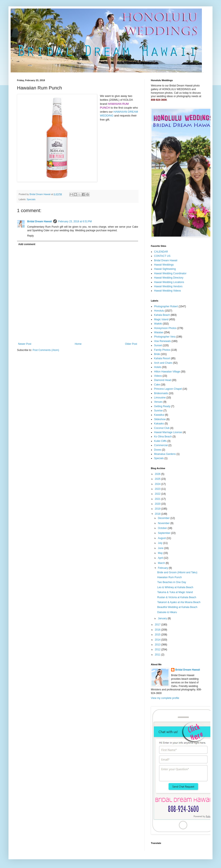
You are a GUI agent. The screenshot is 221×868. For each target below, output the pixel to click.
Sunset (158, 345)
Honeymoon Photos (165, 328)
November (164, 523)
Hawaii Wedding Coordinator (170, 273)
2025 (158, 479)
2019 (158, 509)
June (161, 548)
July (161, 543)
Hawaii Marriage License (168, 432)
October (163, 528)
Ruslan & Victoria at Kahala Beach (177, 597)
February (163, 568)
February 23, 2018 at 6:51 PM (75, 221)
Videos (158, 376)
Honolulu (159, 311)
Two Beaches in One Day (172, 582)
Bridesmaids (161, 393)
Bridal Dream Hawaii (40, 221)
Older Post (131, 344)
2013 (158, 645)
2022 (158, 494)
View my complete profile (165, 698)
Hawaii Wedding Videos (167, 291)
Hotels (158, 367)
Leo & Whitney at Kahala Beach (175, 587)
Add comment (27, 244)
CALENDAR (161, 252)
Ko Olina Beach (163, 437)
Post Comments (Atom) (46, 350)
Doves (158, 450)
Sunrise (158, 411)
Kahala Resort (162, 358)
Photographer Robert (166, 306)
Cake (157, 385)
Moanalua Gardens (165, 454)
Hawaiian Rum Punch (169, 577)
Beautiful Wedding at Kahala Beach (177, 607)
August (162, 538)
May (161, 553)
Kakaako (159, 424)
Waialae (159, 332)
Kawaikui (159, 415)
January (163, 618)
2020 (158, 504)
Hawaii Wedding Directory (169, 278)
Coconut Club (162, 428)
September (164, 533)
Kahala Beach (162, 315)
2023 (158, 489)
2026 (158, 474)
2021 (158, 499)
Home (78, 344)
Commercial (161, 445)
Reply (30, 236)
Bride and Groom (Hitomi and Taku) (177, 572)
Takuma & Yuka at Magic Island (175, 592)
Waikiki (158, 324)
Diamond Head (163, 380)
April (161, 558)
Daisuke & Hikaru (167, 612)
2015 (158, 635)
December (164, 518)
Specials (31, 199)
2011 (158, 655)
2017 (158, 625)
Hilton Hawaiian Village (167, 372)
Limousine (160, 398)
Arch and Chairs (163, 363)
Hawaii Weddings (164, 265)
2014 (158, 640)
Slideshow (160, 419)
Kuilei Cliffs (160, 441)
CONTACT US (162, 256)
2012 (158, 650)
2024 (158, 484)
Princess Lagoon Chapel (168, 389)
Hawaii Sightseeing (165, 269)
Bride (157, 354)
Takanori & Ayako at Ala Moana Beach (179, 602)
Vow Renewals (162, 341)
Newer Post (25, 344)
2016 (158, 630)
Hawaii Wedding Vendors (168, 286)
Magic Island (161, 319)
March (162, 563)
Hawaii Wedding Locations (169, 282)
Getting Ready (162, 406)
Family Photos (162, 350)
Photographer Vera (165, 337)
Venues (158, 402)
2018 (158, 514)
